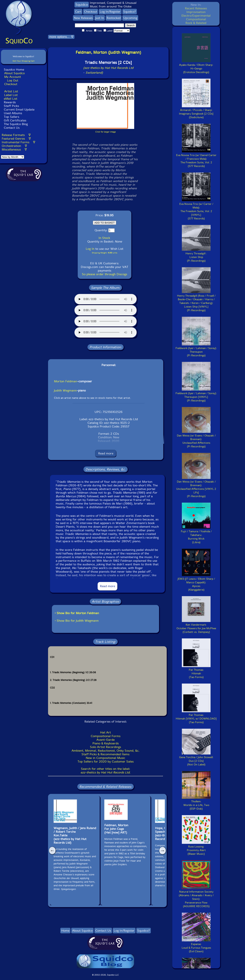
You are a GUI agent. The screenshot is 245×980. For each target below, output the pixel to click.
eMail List (11, 99)
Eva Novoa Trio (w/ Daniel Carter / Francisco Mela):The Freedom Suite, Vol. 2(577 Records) (196, 159)
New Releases (83, 18)
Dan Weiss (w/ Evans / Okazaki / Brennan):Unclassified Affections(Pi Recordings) (196, 439)
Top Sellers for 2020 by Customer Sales (106, 761)
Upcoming (130, 18)
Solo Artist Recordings (105, 747)
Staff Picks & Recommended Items (105, 754)
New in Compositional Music (105, 758)
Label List (11, 95)
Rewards (10, 102)
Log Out (13, 80)
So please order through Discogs (105, 274)
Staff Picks (11, 106)
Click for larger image (106, 132)
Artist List (11, 91)
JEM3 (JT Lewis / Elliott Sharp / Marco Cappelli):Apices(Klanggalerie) (196, 582)
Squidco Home (14, 70)
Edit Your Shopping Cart (24, 61)
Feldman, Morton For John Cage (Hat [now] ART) (116, 829)
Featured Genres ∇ (16, 139)
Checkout (11, 84)
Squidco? (130, 12)
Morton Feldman (66, 381)
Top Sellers (11, 117)
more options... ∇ (61, 37)
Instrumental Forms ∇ (18, 142)
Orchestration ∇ (14, 146)
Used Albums (13, 113)
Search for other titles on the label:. (105, 771)
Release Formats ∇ (16, 135)
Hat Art (105, 732)
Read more (106, 453)
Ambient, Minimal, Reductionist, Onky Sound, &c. (105, 751)
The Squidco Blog (16, 124)
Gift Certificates (15, 120)
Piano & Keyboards (106, 743)
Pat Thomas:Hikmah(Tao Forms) (196, 672)
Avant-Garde (106, 740)
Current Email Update (19, 109)
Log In (90, 249)
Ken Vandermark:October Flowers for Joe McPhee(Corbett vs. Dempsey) (196, 627)
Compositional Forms (106, 736)
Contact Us (11, 128)
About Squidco (14, 73)
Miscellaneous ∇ (14, 149)
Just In (100, 18)
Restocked (114, 18)
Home (65, 931)
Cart (78, 12)
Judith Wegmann (65, 390)
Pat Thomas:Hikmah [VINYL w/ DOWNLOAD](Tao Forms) (196, 717)
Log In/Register (110, 12)
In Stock (104, 238)
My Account (13, 77)
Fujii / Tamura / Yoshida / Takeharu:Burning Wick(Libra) (196, 535)
